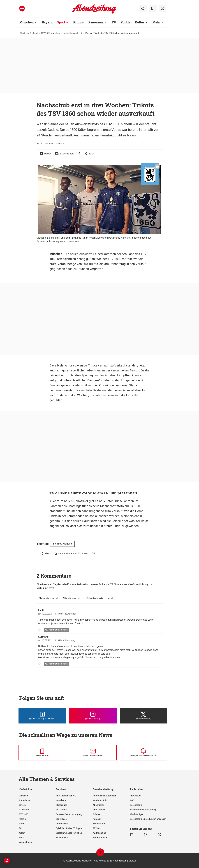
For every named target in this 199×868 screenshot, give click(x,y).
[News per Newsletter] (93, 753)
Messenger (61, 805)
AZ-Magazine (99, 833)
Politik (125, 22)
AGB (132, 800)
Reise (21, 838)
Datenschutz (136, 805)
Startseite (25, 33)
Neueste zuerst (48, 598)
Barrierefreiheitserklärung (143, 810)
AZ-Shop (97, 828)
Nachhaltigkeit (26, 842)
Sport (61, 22)
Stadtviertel (24, 800)
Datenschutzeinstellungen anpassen (148, 819)
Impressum (135, 796)
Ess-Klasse (61, 819)
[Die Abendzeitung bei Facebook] (42, 716)
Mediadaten (99, 824)
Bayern (47, 22)
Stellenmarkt (62, 838)
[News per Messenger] (42, 753)
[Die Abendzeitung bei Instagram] (93, 716)
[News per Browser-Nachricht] (143, 753)
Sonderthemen (100, 838)
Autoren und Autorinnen (105, 796)
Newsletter (61, 800)
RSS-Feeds (61, 810)
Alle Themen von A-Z (66, 796)
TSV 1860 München (50, 33)
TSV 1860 (23, 814)
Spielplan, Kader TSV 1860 (69, 833)
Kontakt (97, 819)
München (27, 22)
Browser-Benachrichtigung (69, 814)
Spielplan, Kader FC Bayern (69, 828)
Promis (79, 22)
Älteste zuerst (71, 598)
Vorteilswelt (62, 824)
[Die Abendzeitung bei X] (143, 716)
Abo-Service (99, 810)
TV (114, 22)
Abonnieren (99, 805)
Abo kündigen (137, 814)
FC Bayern (24, 810)
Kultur (140, 22)
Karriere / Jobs (100, 800)
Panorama (96, 22)
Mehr (156, 22)
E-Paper (97, 814)
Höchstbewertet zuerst (99, 598)
